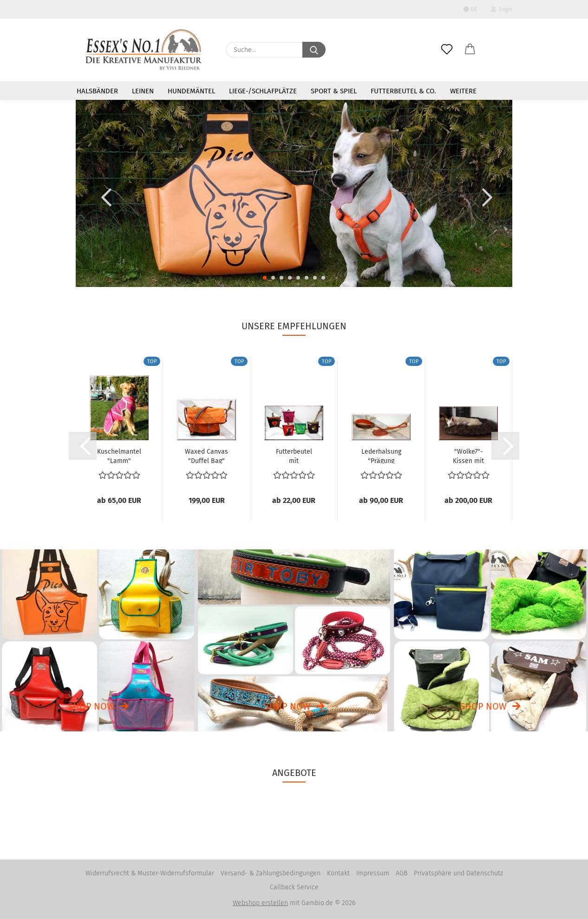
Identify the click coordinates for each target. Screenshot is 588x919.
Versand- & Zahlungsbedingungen (271, 873)
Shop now (91, 706)
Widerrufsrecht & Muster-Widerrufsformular (150, 873)
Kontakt (338, 873)
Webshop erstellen (260, 903)
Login (502, 9)
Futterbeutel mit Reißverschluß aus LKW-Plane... (294, 456)
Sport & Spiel (334, 91)
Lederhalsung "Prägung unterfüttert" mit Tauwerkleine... (381, 456)
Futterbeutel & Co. (403, 91)
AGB (402, 873)
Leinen (143, 91)
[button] (470, 42)
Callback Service (294, 887)
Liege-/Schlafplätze (263, 91)
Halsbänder (97, 91)
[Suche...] (314, 50)
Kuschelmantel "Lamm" (119, 456)
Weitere (463, 91)
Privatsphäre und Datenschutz (458, 873)
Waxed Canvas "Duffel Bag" (206, 456)
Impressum (373, 873)
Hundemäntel (191, 91)
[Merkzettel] (447, 42)
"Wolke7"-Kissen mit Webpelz (468, 456)
